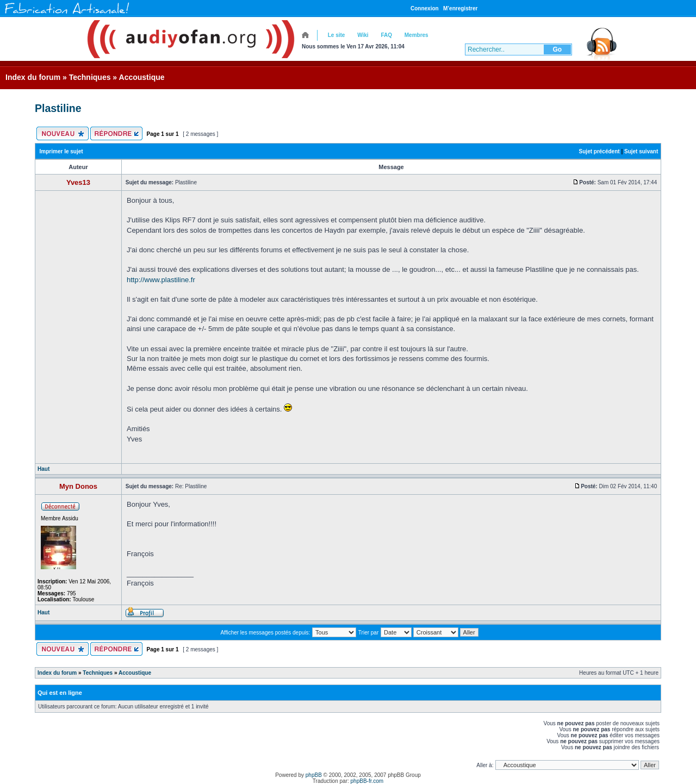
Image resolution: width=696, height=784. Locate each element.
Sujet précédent (599, 151)
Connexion (425, 8)
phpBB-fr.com (367, 781)
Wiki (363, 35)
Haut (43, 469)
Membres (417, 35)
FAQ (386, 35)
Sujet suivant (641, 151)
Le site (337, 35)
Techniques (90, 77)
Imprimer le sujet (61, 151)
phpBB (314, 775)
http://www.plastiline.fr (161, 280)
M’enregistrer (460, 8)
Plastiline (58, 108)
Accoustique (142, 77)
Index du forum (33, 77)
